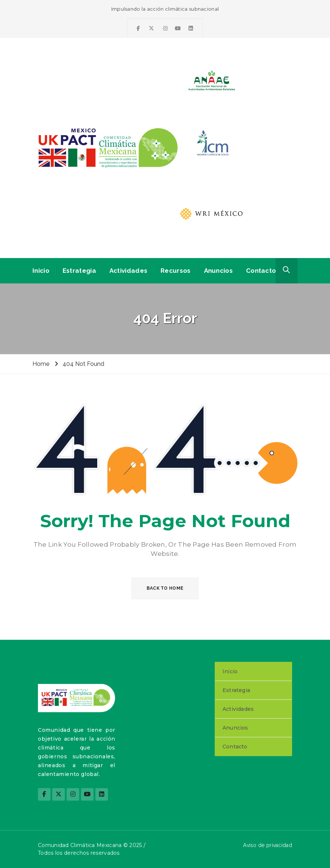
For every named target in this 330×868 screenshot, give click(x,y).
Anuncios (218, 271)
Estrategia (79, 271)
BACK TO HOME (165, 588)
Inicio (41, 271)
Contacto (261, 271)
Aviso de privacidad (268, 845)
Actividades (128, 271)
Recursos (175, 271)
